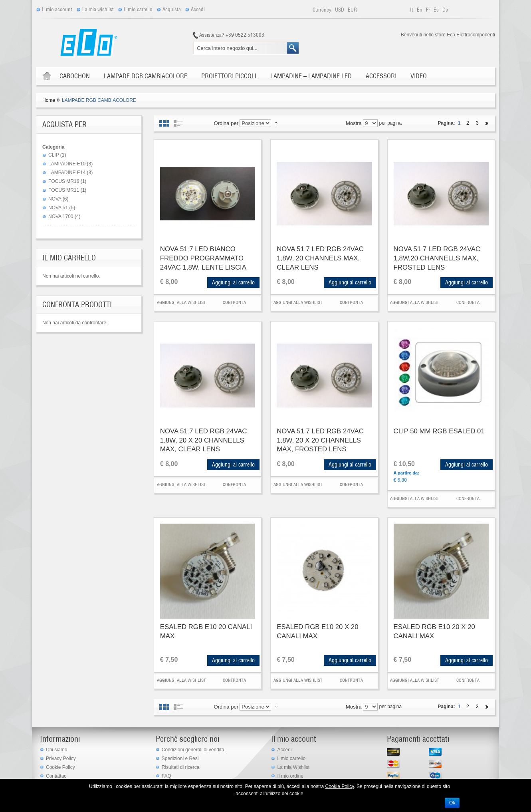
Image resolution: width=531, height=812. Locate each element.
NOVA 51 (58, 208)
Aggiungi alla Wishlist (181, 302)
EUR (352, 10)
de (445, 10)
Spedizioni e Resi (180, 758)
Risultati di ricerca (181, 767)
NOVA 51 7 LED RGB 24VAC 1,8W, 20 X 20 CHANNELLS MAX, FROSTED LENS (320, 440)
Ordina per (226, 123)
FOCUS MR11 (64, 190)
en (420, 10)
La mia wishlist (98, 9)
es (437, 10)
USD (340, 10)
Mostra (354, 123)
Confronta (234, 302)
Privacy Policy (61, 758)
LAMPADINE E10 (67, 164)
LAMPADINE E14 (67, 173)
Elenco (178, 123)
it (412, 10)
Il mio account (57, 9)
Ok (452, 803)
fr (429, 10)
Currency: (323, 10)
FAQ (166, 776)
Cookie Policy (60, 767)
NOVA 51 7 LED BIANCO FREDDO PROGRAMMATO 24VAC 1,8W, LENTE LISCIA (203, 258)
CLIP (53, 155)
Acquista (172, 9)
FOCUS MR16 (64, 181)
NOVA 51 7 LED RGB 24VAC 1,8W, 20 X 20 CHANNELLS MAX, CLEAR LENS (204, 440)
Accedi (198, 9)
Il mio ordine (290, 776)
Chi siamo (56, 750)
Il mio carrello (138, 9)
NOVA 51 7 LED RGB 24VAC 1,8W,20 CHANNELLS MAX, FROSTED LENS (437, 258)
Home (49, 100)
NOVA (55, 199)
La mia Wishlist (293, 767)
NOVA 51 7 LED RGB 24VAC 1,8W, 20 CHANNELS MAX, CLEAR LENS (320, 258)
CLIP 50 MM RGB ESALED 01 (439, 431)
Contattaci (57, 776)
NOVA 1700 (61, 216)
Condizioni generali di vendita (193, 750)
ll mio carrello (291, 758)
